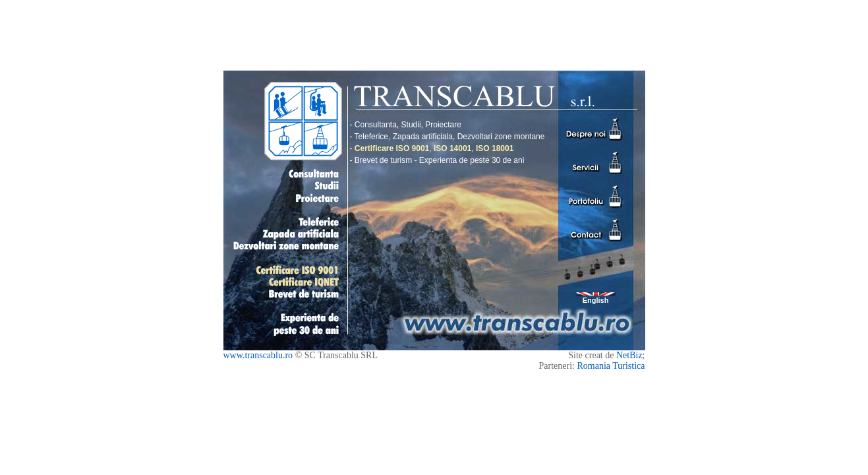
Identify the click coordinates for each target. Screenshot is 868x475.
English (596, 298)
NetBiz (629, 355)
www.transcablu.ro (258, 355)
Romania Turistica (611, 366)
